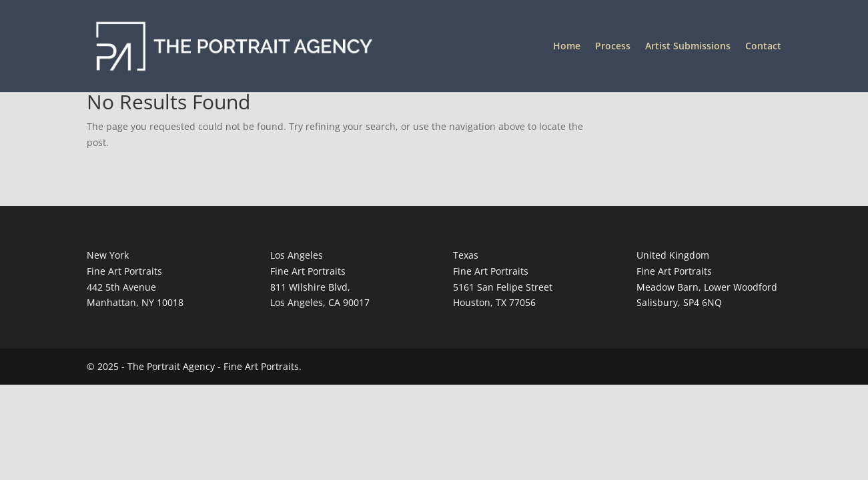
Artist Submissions (688, 47)
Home (567, 47)
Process (613, 47)
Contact (763, 47)
